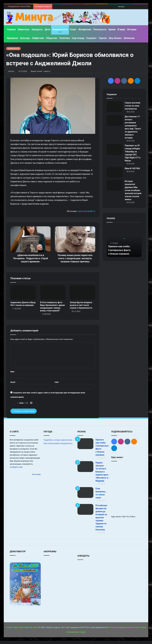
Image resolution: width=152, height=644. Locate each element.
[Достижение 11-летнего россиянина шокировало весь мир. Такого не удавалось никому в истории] (115, 121)
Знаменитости (60, 29)
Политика (65, 38)
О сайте (9, 631)
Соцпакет (91, 38)
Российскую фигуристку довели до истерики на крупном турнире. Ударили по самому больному (101, 521)
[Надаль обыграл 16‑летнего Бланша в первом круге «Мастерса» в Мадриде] (85, 470)
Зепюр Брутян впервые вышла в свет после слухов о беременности (81, 308)
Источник (36, 478)
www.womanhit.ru (86, 211)
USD (124, 520)
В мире (121, 29)
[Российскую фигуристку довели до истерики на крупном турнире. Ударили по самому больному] (85, 513)
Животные (24, 29)
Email (13, 385)
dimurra (11, 71)
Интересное (85, 29)
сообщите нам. (16, 470)
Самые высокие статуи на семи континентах (133, 106)
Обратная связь (31, 631)
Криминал (12, 38)
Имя (13, 375)
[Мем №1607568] (115, 172)
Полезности (100, 29)
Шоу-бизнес (115, 38)
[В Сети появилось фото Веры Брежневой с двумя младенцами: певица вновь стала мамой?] (53, 296)
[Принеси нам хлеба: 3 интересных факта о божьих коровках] (85, 447)
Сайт (57, 385)
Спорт (73, 29)
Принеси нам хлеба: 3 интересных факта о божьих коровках (121, 250)
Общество (52, 38)
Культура (25, 38)
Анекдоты (37, 29)
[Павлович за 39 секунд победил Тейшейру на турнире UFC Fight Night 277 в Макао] (115, 149)
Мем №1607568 (132, 168)
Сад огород (78, 38)
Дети (47, 29)
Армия (112, 29)
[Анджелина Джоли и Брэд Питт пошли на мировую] (23, 296)
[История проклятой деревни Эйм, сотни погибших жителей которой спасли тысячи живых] (115, 185)
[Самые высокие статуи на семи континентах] (115, 107)
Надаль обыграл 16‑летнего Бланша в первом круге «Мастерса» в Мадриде (102, 475)
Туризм (103, 38)
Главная (11, 29)
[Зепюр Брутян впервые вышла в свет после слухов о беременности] (82, 296)
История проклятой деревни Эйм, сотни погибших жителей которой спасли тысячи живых (133, 190)
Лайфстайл (38, 38)
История (132, 29)
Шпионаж (129, 38)
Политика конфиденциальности (122, 631)
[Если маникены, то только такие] (85, 496)
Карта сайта (18, 631)
